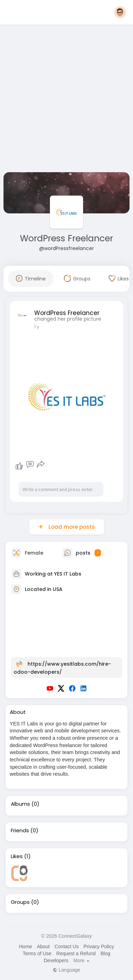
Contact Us (66, 946)
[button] (120, 12)
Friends (20, 831)
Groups (20, 902)
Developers (56, 960)
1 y (37, 327)
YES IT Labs (68, 573)
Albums (20, 804)
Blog (105, 953)
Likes (17, 856)
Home (25, 946)
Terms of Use (37, 953)
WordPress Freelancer (66, 238)
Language (66, 970)
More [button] (81, 960)
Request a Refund (76, 953)
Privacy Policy (99, 946)
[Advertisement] (65, 100)
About (43, 946)
